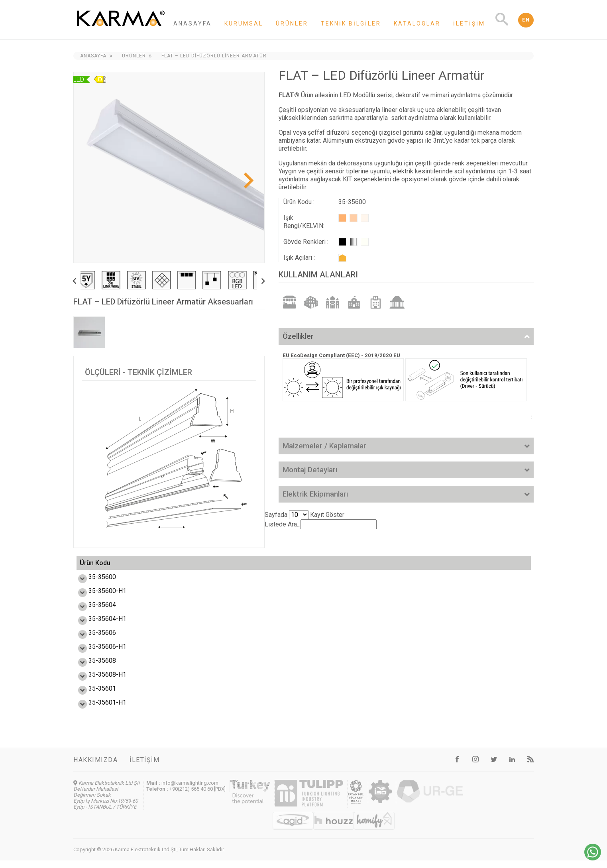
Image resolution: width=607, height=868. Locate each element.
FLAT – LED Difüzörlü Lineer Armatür (214, 56)
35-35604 (93, 612)
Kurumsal (244, 24)
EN (526, 20)
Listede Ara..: (321, 524)
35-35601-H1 (99, 710)
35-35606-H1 (99, 654)
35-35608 (93, 668)
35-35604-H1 (99, 626)
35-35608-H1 (99, 682)
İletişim (469, 24)
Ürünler (292, 24)
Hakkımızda (95, 767)
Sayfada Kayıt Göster (304, 515)
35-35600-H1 (99, 598)
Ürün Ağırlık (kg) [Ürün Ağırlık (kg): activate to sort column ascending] (457, 567)
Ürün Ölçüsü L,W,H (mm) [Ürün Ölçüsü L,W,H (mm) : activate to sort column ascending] (324, 567)
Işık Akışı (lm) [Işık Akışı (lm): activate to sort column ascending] (245, 567)
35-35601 (93, 696)
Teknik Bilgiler (351, 24)
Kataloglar (417, 24)
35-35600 (93, 584)
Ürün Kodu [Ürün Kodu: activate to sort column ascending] (95, 567)
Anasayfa (193, 24)
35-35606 (93, 640)
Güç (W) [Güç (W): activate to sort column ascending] (190, 567)
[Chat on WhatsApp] (593, 858)
